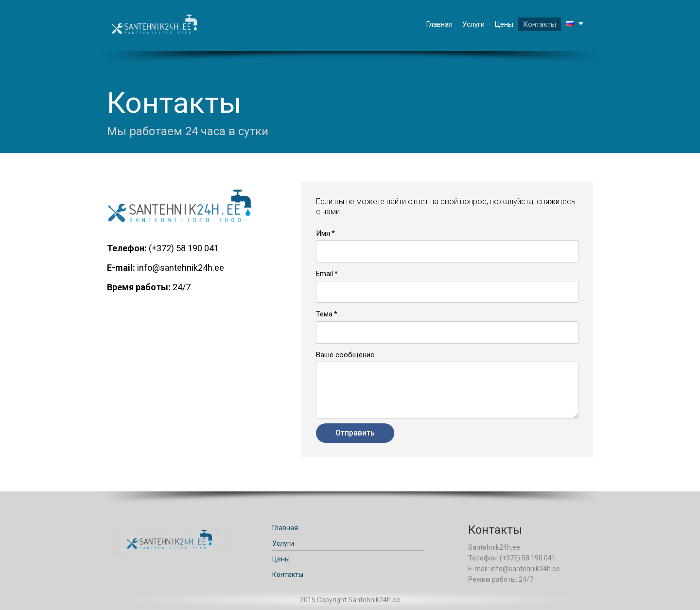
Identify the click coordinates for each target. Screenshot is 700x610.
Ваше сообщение (345, 355)
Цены (504, 24)
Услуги (473, 24)
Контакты (540, 24)
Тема (324, 314)
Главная (439, 24)
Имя (323, 233)
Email (324, 274)
